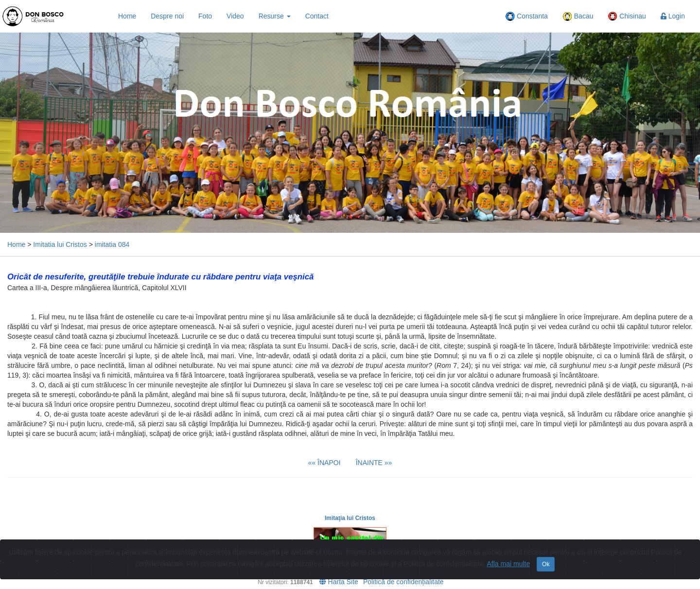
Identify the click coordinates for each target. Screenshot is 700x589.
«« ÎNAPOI (324, 463)
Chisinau (627, 17)
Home (127, 16)
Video (235, 16)
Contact (317, 16)
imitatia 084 (112, 244)
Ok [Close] (546, 564)
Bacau (578, 17)
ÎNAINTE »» (374, 463)
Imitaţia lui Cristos (350, 518)
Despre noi (167, 16)
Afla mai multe (509, 564)
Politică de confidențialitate (403, 582)
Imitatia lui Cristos (60, 244)
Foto (205, 16)
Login (673, 16)
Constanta (526, 17)
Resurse (275, 16)
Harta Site (339, 582)
